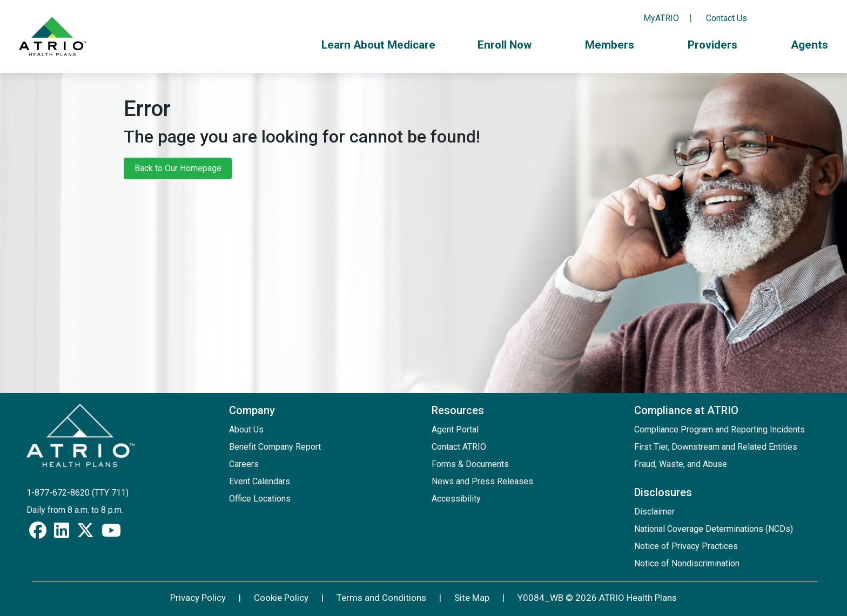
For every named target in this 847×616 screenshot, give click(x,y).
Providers (718, 45)
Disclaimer (654, 512)
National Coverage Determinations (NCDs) (714, 529)
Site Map (472, 598)
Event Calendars (260, 481)
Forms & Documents (470, 464)
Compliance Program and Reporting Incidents (720, 429)
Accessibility (456, 499)
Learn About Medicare (378, 45)
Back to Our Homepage (178, 168)
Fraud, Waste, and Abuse (681, 464)
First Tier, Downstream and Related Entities (716, 447)
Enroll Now (510, 45)
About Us (246, 429)
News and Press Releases (482, 481)
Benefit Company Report (275, 447)
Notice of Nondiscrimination (687, 563)
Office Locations (260, 499)
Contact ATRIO (459, 447)
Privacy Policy (198, 598)
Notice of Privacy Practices (686, 546)
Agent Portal (455, 429)
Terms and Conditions (381, 598)
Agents (809, 45)
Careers (244, 464)
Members (615, 45)
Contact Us (727, 18)
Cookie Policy (281, 598)
